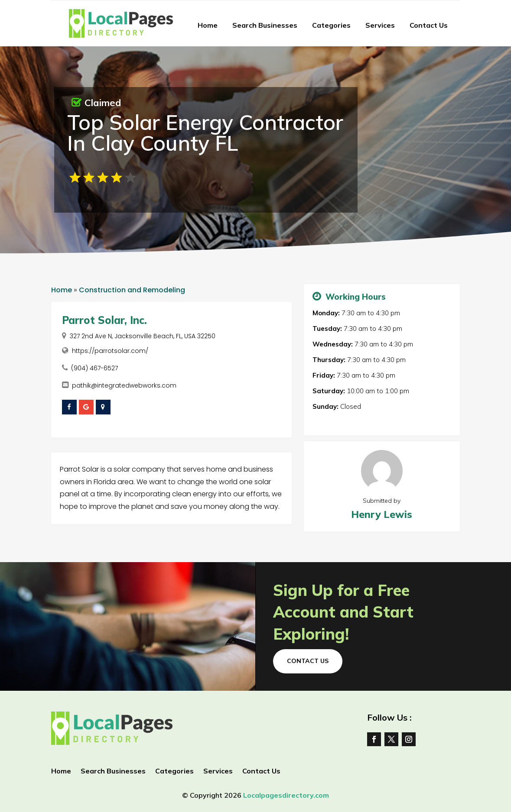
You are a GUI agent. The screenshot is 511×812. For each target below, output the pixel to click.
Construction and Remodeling (132, 290)
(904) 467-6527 (94, 368)
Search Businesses (265, 25)
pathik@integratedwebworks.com (124, 385)
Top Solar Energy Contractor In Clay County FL (205, 133)
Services (380, 25)
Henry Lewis (382, 514)
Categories (331, 25)
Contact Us (429, 25)
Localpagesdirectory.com (286, 795)
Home (208, 25)
